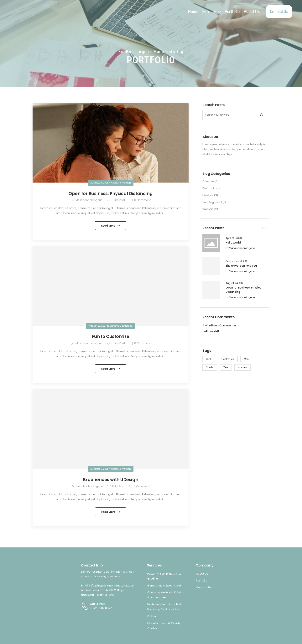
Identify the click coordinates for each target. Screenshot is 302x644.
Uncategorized (212, 202)
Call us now (97, 604)
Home (193, 12)
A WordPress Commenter (219, 325)
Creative (208, 181)
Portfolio (232, 12)
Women (208, 209)
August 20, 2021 (99, 469)
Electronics (210, 188)
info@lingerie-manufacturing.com (112, 586)
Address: (87, 590)
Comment (143, 200)
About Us (252, 12)
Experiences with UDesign (111, 480)
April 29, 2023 (234, 238)
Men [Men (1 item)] (246, 359)
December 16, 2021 (237, 261)
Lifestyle (208, 195)
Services (210, 12)
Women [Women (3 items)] (242, 367)
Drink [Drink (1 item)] (209, 359)
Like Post (118, 200)
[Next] (266, 228)
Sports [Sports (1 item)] (210, 367)
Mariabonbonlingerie (242, 248)
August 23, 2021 (97, 326)
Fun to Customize (110, 337)
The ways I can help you (241, 266)
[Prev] (263, 228)
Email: (85, 586)
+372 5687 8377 (101, 608)
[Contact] (86, 606)
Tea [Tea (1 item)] (226, 367)
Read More (109, 226)
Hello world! (233, 243)
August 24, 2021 (235, 283)
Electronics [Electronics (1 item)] (228, 359)
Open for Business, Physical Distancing (111, 194)
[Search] (262, 115)
